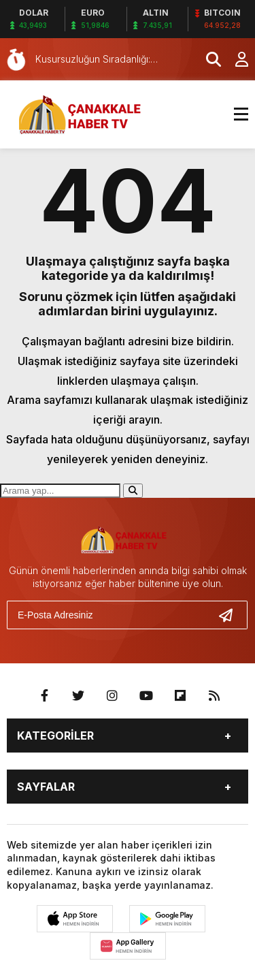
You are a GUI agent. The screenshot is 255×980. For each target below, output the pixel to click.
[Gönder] (231, 615)
